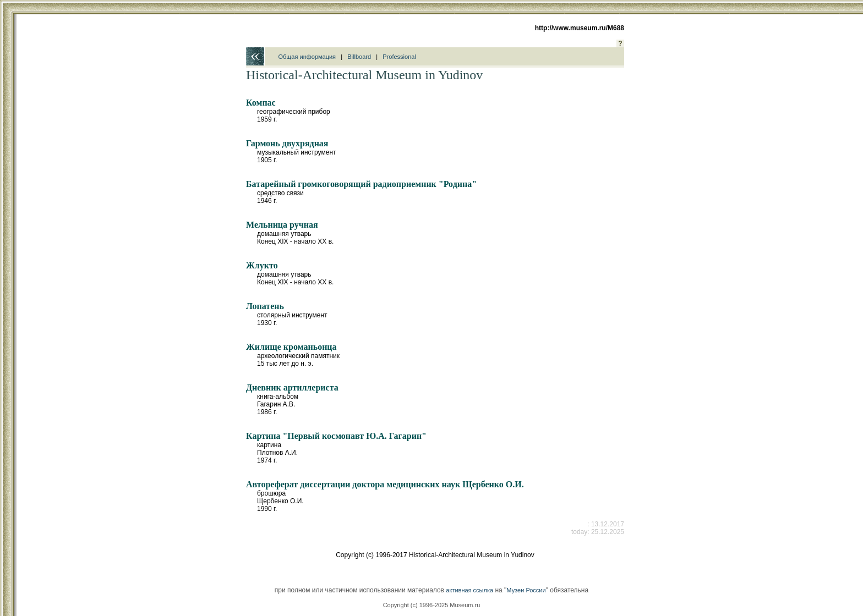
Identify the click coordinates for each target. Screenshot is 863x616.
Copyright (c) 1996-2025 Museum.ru (432, 605)
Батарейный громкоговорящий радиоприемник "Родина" (361, 184)
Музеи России (526, 590)
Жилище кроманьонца (291, 347)
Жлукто (262, 265)
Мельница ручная (282, 225)
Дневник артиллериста (292, 387)
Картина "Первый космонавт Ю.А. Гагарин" (336, 436)
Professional (399, 57)
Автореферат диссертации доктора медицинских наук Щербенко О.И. (385, 484)
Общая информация (307, 57)
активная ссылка (469, 590)
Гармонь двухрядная (287, 143)
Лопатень (265, 306)
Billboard (359, 57)
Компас (261, 103)
